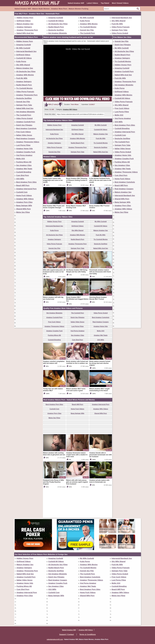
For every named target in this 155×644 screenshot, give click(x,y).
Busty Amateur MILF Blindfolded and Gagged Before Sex (77, 328)
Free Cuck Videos (24, 132)
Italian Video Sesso (24, 135)
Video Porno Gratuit (120, 33)
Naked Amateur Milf (76, 3)
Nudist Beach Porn (56, 27)
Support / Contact (67, 634)
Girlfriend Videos (24, 21)
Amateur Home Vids (25, 149)
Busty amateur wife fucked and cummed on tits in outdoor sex (77, 391)
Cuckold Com (22, 192)
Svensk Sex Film (87, 30)
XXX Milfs (20, 179)
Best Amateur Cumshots (26, 128)
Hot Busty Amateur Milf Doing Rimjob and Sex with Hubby (77, 300)
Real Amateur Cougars (26, 139)
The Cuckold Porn (88, 33)
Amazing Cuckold (56, 18)
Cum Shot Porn (23, 175)
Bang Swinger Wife (24, 206)
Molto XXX (21, 159)
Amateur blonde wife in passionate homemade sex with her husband (101, 484)
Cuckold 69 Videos (56, 21)
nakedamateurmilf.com (55, 639)
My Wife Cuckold (87, 18)
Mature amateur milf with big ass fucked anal (53, 327)
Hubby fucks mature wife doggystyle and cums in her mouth (53, 209)
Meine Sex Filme (23, 212)
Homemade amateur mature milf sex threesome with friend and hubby (100, 301)
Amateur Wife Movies (89, 24)
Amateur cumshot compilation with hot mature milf (54, 391)
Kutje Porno (85, 21)
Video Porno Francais (121, 27)
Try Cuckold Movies (88, 27)
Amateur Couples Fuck (26, 152)
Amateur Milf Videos (70, 109)
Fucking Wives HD (24, 162)
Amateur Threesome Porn (27, 30)
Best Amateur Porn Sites (26, 182)
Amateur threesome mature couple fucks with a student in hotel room (77, 484)
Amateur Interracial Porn (26, 189)
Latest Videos (92, 3)
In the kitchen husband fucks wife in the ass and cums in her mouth (100, 209)
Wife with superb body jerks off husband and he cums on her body (54, 301)
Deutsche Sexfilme (56, 30)
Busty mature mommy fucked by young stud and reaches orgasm (100, 392)
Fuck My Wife (117, 24)
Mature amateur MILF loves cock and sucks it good (76, 419)
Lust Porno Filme (23, 145)
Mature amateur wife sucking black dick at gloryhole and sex (54, 483)
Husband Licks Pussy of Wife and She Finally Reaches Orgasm (54, 511)
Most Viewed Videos (120, 3)
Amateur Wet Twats (24, 169)
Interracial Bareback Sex (122, 18)
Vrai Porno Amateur (24, 155)
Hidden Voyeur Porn (25, 18)
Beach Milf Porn (23, 185)
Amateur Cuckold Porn (26, 122)
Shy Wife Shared (119, 21)
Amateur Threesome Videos (28, 142)
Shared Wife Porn (24, 209)
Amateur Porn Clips (24, 202)
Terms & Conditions (88, 634)
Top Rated (105, 3)
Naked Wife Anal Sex (25, 33)
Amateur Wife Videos (25, 199)
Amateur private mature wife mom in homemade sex (99, 510)
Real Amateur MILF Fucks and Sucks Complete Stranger (54, 236)
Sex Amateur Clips (24, 165)
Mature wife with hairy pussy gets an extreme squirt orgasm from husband (77, 511)
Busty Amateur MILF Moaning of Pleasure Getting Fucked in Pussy (77, 209)
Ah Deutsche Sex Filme (58, 24)
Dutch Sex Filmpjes (24, 125)
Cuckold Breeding (24, 172)
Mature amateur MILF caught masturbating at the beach (100, 419)
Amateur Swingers (24, 27)
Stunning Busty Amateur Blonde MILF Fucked (98, 327)
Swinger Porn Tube (120, 30)
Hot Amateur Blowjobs (58, 33)
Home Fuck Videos (24, 195)
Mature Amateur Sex (25, 24)
